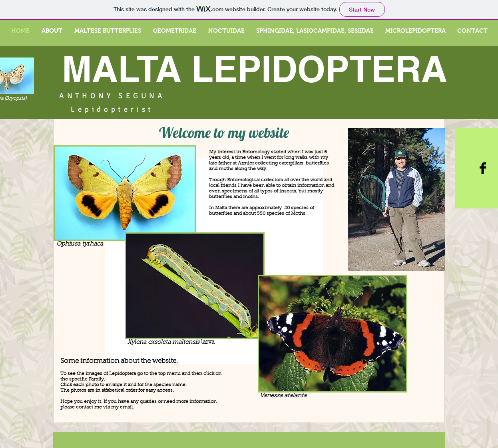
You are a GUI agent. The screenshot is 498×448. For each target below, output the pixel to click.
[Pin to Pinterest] (36, 128)
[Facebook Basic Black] (483, 168)
